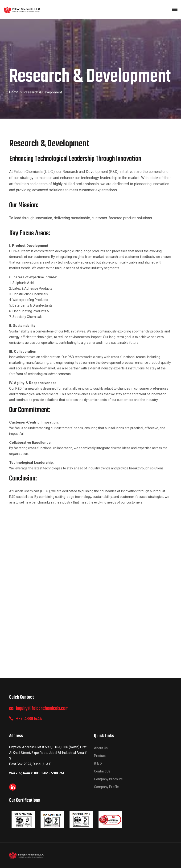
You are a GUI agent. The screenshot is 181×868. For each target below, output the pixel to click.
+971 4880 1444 (29, 719)
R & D (98, 764)
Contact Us (102, 771)
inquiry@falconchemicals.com (42, 708)
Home (14, 92)
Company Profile (106, 787)
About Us (101, 748)
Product (100, 756)
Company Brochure (108, 779)
